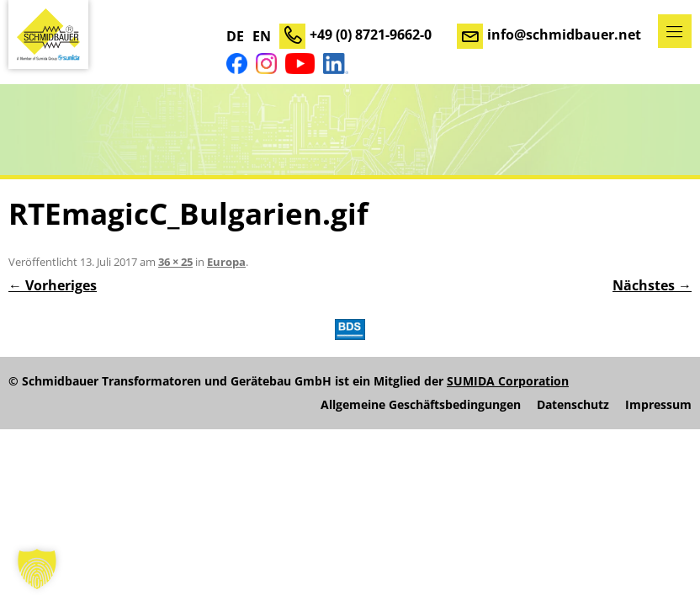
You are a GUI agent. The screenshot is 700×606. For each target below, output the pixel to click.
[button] (37, 569)
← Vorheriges (53, 285)
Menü (675, 31)
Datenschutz (573, 405)
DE (235, 36)
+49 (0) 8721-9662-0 (371, 35)
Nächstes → (652, 285)
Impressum (658, 405)
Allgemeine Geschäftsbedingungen (421, 405)
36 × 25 (175, 262)
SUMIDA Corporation (508, 381)
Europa (226, 262)
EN (262, 36)
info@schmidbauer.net (564, 35)
